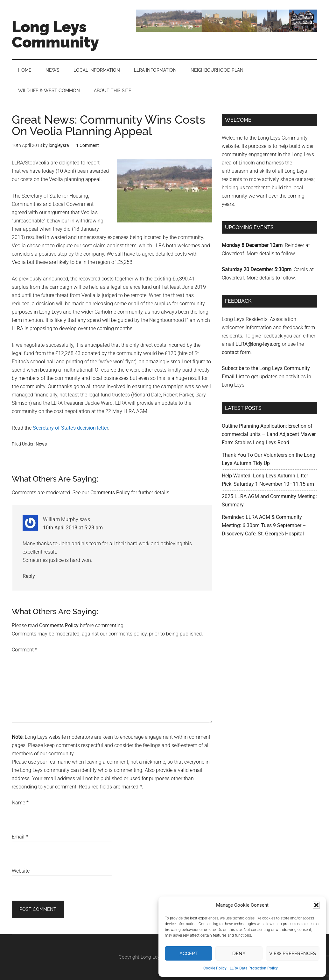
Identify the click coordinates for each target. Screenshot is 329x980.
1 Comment (87, 145)
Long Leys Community (55, 34)
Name (20, 803)
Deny (239, 954)
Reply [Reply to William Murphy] (29, 576)
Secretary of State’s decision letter (70, 428)
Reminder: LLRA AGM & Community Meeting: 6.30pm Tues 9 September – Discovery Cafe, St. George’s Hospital (264, 525)
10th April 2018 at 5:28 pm (73, 528)
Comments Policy (110, 493)
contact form (236, 352)
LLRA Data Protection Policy (254, 968)
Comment (24, 650)
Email (20, 837)
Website (21, 871)
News (41, 444)
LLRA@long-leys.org (258, 344)
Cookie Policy (215, 968)
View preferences (293, 954)
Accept (189, 954)
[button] (316, 905)
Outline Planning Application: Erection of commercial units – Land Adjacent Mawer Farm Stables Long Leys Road (269, 434)
